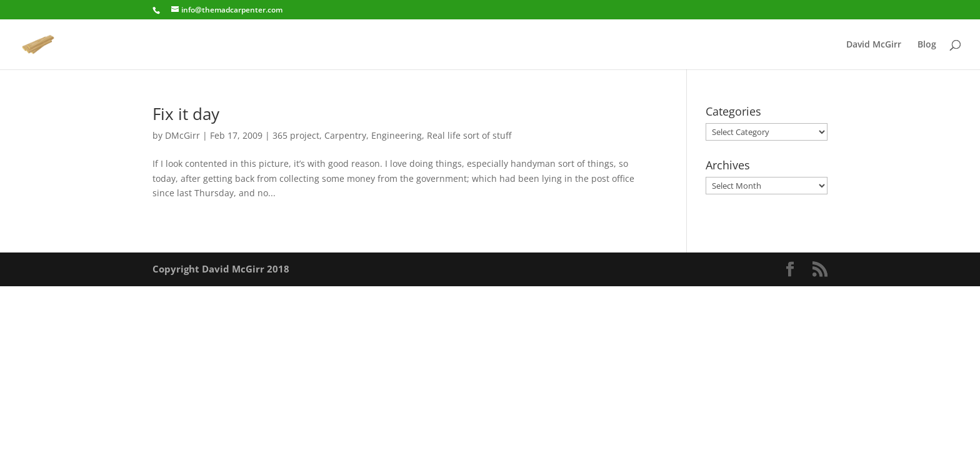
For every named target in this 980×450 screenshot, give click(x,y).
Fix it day (186, 114)
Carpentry (345, 135)
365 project (296, 135)
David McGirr (874, 45)
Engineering (397, 135)
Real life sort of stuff (469, 135)
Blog (927, 45)
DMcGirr (182, 135)
